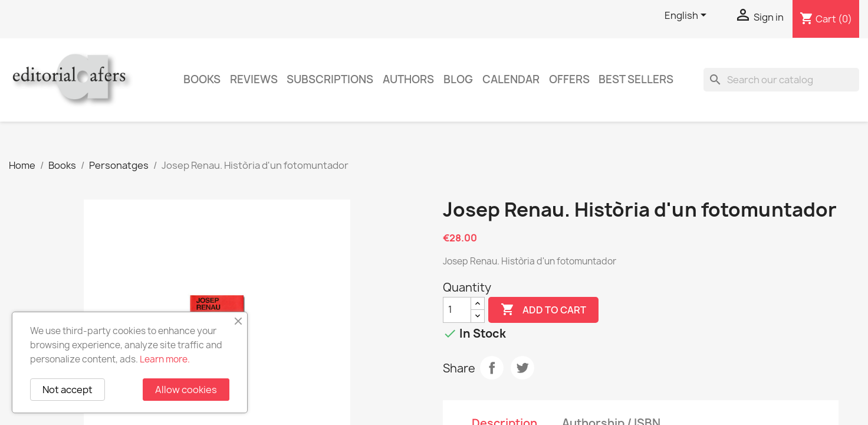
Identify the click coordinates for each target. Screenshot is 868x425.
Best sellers (636, 79)
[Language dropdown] (688, 16)
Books (202, 79)
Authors (408, 79)
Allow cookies (186, 390)
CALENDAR (511, 79)
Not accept (68, 390)
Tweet (522, 368)
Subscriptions (330, 79)
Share (492, 368)
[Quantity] (457, 310)
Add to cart (543, 310)
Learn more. (165, 359)
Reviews (254, 79)
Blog (458, 79)
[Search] (781, 80)
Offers (569, 79)
